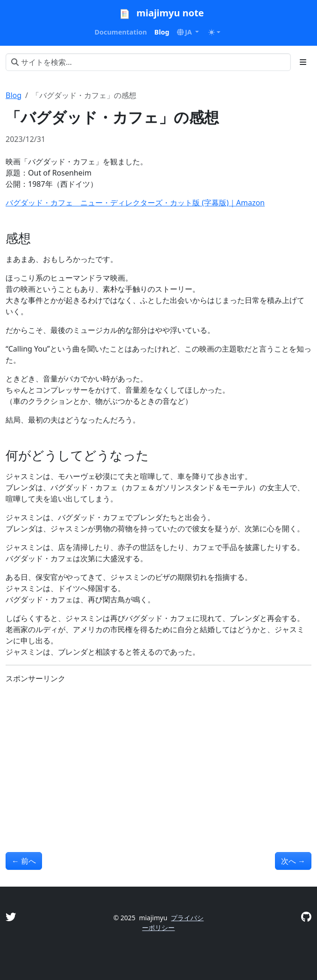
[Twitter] (11, 917)
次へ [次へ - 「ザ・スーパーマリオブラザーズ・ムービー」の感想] (293, 861)
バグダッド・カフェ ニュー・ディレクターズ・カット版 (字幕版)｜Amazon (135, 203)
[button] (188, 32)
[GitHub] (306, 917)
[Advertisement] (158, 757)
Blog (14, 95)
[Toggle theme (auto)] (214, 32)
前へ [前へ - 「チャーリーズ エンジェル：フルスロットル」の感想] (24, 861)
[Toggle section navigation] (303, 62)
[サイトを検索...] (148, 62)
